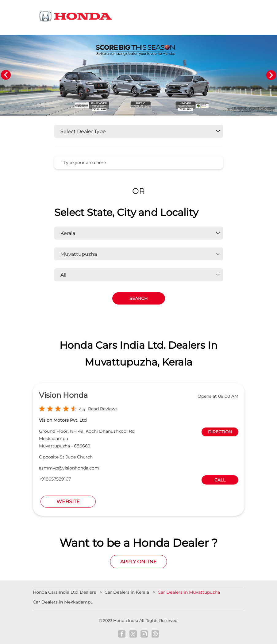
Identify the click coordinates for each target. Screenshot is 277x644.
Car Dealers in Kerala (127, 592)
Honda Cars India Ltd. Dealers (65, 592)
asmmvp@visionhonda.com (69, 468)
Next (271, 75)
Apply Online (138, 562)
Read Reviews (103, 409)
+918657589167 (55, 479)
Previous (6, 75)
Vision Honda (63, 395)
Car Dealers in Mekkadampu (63, 602)
